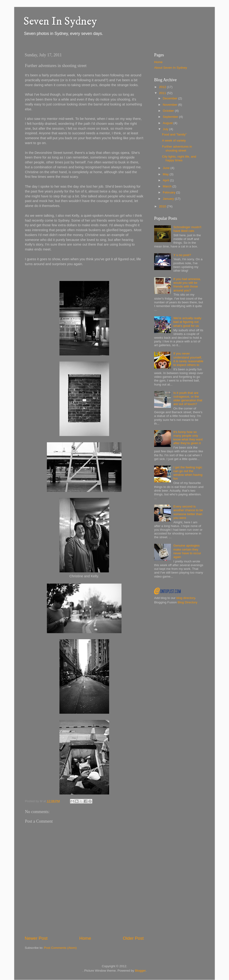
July (166, 129)
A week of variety (174, 140)
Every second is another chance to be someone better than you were (188, 512)
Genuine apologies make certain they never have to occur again (187, 551)
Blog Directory (188, 602)
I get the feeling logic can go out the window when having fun (188, 473)
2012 (163, 87)
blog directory (186, 598)
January (169, 199)
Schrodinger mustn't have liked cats (187, 229)
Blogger (140, 971)
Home (85, 938)
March (168, 186)
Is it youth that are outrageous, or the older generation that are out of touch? (188, 399)
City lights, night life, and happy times (179, 158)
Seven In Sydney (60, 21)
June (167, 168)
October (169, 111)
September (171, 117)
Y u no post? (182, 255)
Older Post (133, 938)
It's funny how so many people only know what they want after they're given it (188, 438)
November (170, 105)
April (166, 180)
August (168, 123)
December (170, 98)
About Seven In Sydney (171, 68)
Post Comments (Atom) (60, 948)
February (170, 192)
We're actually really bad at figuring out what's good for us (187, 322)
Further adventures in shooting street (177, 148)
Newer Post (36, 938)
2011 (163, 93)
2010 (163, 206)
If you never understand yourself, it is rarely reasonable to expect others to (188, 359)
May (166, 174)
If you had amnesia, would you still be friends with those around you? (187, 285)
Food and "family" (174, 134)
